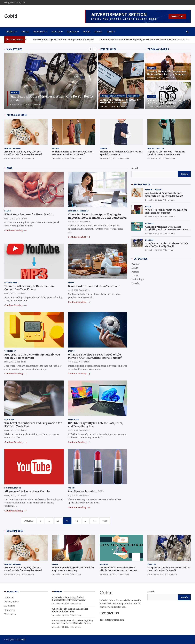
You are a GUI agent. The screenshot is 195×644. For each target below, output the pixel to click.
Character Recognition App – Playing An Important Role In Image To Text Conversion (97, 216)
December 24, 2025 (30, 104)
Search (135, 168)
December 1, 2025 (155, 78)
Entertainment (11, 282)
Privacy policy (11, 602)
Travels (25, 32)
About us (9, 598)
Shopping (17, 148)
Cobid (11, 16)
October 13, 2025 (107, 106)
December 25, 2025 (13, 158)
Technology (39, 32)
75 (95, 521)
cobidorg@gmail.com (112, 620)
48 (77, 521)
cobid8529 (22, 218)
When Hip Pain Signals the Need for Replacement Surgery (70, 40)
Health (110, 32)
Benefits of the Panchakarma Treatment (94, 286)
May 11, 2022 (10, 218)
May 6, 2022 (9, 430)
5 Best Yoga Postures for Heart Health (29, 215)
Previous (29, 521)
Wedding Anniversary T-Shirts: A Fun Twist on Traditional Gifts (166, 102)
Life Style (56, 32)
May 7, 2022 (73, 290)
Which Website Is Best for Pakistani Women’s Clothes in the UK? (73, 153)
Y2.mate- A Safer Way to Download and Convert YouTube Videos (29, 288)
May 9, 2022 (9, 293)
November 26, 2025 (155, 106)
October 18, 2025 (155, 158)
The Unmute (46, 104)
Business (11, 32)
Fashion (8, 148)
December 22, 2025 (60, 158)
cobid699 (21, 293)
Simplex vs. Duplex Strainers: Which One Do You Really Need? (167, 245)
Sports (87, 32)
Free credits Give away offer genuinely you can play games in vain (32, 356)
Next (105, 521)
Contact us (10, 610)
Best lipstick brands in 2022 (86, 492)
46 (58, 521)
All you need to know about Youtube (27, 492)
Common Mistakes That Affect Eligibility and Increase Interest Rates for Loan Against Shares (167, 230)
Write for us (10, 614)
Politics (135, 272)
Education (72, 32)
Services (99, 32)
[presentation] (90, 49)
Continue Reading (15, 230)
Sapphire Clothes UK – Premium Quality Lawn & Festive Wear (166, 153)
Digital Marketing (118, 96)
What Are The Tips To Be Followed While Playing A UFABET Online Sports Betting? (95, 356)
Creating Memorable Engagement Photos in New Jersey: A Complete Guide (167, 74)
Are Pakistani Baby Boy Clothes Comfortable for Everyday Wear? (23, 153)
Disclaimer (10, 606)
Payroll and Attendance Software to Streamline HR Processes (120, 101)
